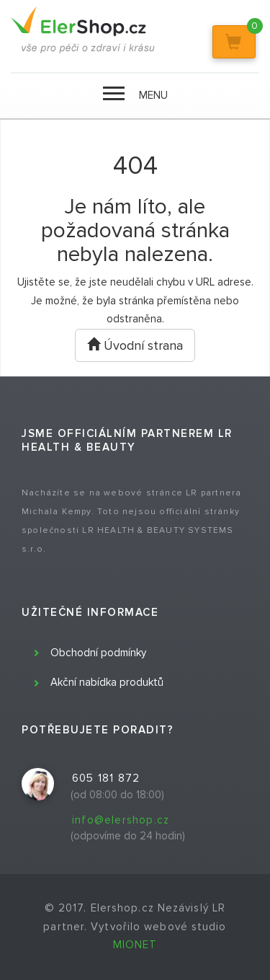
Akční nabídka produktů (107, 682)
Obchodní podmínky (98, 653)
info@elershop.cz (121, 820)
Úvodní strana (135, 345)
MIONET (135, 945)
